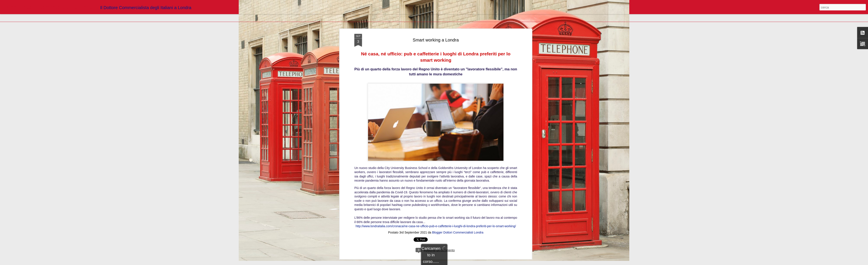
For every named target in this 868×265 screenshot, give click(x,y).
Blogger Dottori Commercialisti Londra (458, 70)
